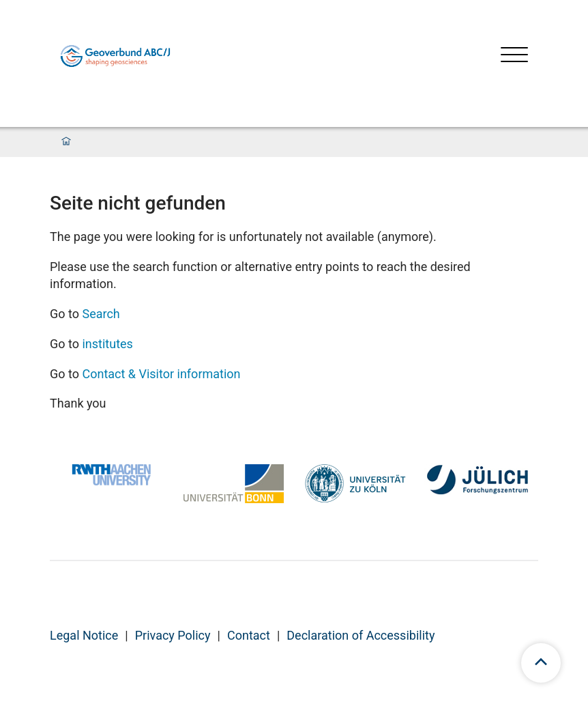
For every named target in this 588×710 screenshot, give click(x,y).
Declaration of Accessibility (361, 635)
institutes (107, 344)
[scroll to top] (541, 663)
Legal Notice (84, 635)
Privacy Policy (173, 635)
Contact (249, 635)
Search (101, 314)
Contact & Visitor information (161, 374)
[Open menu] (514, 56)
